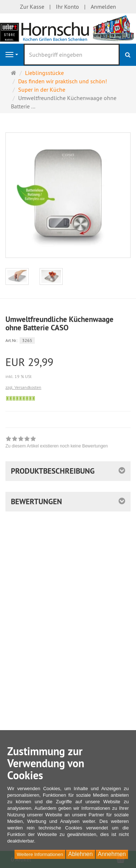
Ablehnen (81, 854)
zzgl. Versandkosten (23, 387)
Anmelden (103, 7)
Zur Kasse (32, 7)
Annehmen (112, 854)
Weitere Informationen (40, 854)
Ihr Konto (67, 7)
